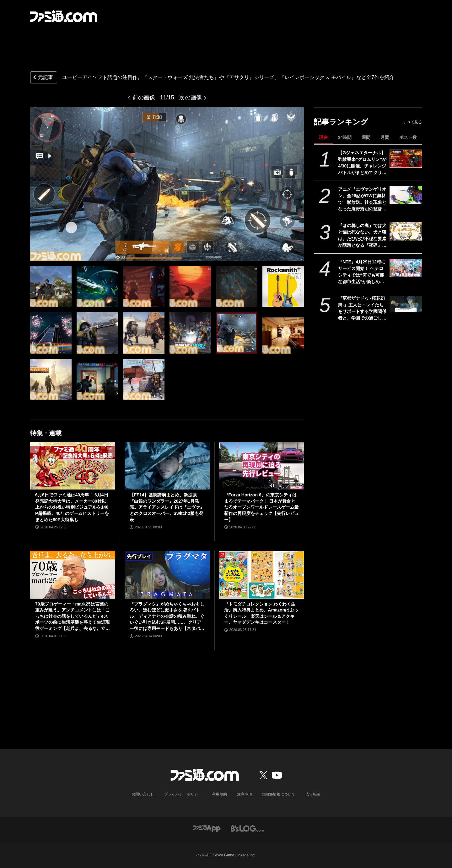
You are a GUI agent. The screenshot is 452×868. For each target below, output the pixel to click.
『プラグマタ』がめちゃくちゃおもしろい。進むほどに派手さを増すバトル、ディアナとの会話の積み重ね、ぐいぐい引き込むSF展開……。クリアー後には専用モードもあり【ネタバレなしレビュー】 (167, 617)
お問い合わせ (143, 794)
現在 (323, 137)
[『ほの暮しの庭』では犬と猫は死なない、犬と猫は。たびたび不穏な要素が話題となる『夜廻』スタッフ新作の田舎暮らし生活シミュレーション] (406, 231)
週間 (366, 137)
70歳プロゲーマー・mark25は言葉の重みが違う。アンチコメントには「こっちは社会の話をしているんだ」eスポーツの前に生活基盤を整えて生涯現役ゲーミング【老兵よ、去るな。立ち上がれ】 (73, 617)
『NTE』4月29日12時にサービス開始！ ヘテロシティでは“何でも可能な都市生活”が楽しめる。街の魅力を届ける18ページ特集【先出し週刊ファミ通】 (363, 272)
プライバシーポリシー (183, 794)
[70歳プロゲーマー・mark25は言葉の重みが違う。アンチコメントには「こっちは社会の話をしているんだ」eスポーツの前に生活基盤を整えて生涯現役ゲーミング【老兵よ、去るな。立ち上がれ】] (73, 574)
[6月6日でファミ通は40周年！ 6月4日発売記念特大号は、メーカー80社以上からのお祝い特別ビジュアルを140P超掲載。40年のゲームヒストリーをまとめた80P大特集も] (73, 466)
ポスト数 (408, 137)
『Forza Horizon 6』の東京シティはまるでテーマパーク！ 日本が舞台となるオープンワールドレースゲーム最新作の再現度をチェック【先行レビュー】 (261, 507)
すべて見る (412, 122)
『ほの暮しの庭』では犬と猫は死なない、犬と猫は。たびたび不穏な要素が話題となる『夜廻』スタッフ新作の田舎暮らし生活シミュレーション (362, 236)
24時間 (345, 137)
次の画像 (191, 98)
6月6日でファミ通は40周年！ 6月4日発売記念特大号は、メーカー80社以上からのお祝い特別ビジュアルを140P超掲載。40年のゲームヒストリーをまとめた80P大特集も (72, 507)
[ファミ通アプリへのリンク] (207, 828)
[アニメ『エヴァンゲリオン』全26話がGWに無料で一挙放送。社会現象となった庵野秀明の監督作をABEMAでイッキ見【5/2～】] (406, 195)
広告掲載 (313, 794)
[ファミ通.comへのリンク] (64, 16)
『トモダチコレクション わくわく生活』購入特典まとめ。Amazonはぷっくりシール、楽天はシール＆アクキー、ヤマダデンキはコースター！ (261, 613)
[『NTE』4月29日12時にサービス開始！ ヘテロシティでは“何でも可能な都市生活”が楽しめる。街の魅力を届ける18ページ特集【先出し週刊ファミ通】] (406, 268)
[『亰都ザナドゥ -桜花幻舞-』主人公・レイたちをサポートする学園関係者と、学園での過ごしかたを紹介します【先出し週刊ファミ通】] (406, 304)
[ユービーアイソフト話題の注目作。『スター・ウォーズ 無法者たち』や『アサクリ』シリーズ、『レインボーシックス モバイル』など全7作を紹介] (51, 287)
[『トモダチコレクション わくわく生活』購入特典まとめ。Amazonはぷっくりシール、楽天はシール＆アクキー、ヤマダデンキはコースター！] (262, 574)
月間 (385, 137)
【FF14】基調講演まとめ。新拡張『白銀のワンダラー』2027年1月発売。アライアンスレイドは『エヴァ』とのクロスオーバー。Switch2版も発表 (167, 507)
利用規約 (219, 794)
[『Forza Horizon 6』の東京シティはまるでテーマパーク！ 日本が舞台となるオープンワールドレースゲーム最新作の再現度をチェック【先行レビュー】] (262, 466)
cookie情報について (279, 794)
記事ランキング (341, 122)
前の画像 (144, 98)
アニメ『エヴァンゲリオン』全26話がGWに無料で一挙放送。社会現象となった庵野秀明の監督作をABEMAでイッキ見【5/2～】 (362, 199)
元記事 (42, 78)
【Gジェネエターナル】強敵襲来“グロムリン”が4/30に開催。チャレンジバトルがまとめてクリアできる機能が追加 (362, 163)
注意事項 (245, 794)
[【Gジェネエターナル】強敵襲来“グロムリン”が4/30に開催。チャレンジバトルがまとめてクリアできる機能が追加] (406, 159)
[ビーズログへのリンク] (247, 828)
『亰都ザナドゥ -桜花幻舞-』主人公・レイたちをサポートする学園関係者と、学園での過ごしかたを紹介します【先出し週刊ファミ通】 (362, 309)
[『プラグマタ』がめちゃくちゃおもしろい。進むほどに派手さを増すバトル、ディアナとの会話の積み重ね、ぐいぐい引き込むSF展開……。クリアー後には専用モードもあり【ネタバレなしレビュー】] (167, 574)
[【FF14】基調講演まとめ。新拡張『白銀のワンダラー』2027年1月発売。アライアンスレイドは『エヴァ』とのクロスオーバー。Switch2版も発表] (167, 466)
